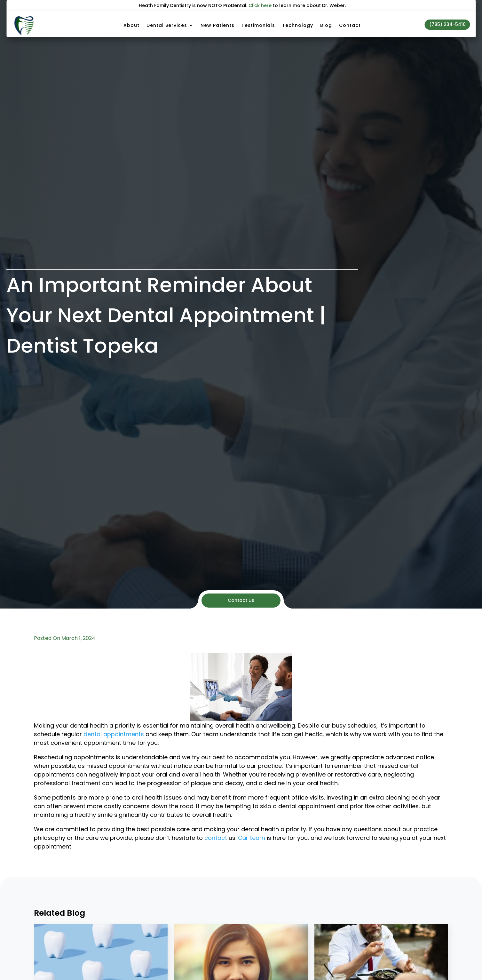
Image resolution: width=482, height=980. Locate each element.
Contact (350, 25)
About (131, 25)
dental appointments (114, 734)
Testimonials (258, 25)
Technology (298, 25)
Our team (252, 838)
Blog (326, 25)
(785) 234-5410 (447, 24)
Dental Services (167, 25)
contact (216, 838)
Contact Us (241, 600)
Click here (260, 5)
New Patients (217, 25)
